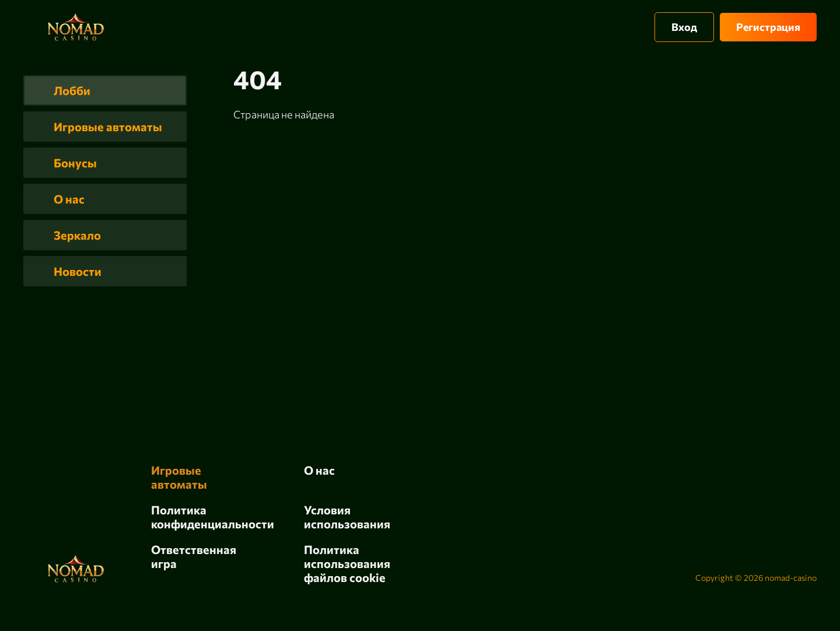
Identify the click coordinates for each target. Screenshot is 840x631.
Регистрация (768, 27)
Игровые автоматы (108, 127)
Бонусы (75, 163)
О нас (69, 199)
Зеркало (77, 235)
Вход (684, 27)
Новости (78, 271)
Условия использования (347, 517)
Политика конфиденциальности (213, 517)
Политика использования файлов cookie (347, 563)
